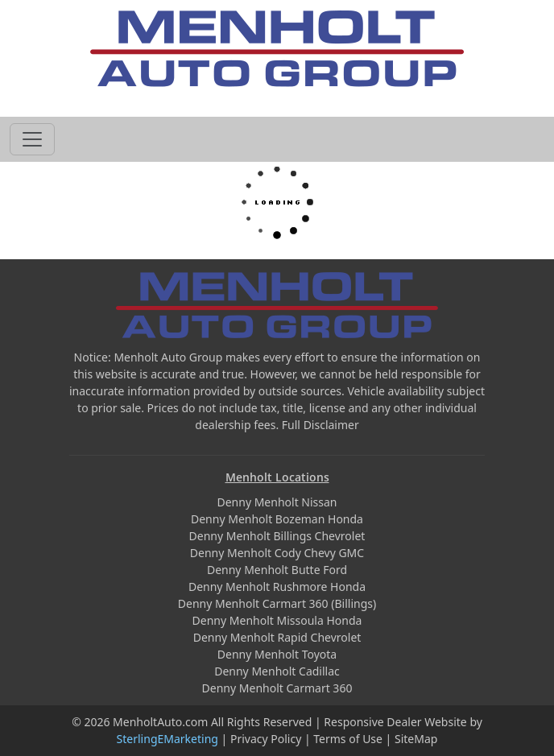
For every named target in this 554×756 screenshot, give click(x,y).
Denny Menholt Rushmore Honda (277, 587)
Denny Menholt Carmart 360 (277, 688)
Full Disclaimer (320, 425)
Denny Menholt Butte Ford (277, 570)
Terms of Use (348, 739)
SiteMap (416, 739)
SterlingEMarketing (167, 739)
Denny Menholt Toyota (277, 654)
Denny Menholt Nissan (277, 502)
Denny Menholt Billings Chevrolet (277, 536)
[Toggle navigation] (32, 139)
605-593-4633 (277, 99)
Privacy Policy (266, 739)
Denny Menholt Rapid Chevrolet (277, 637)
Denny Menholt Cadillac (277, 671)
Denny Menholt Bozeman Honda (277, 519)
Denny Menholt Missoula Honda (277, 620)
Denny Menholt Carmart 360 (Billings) (277, 603)
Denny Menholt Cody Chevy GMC (277, 553)
